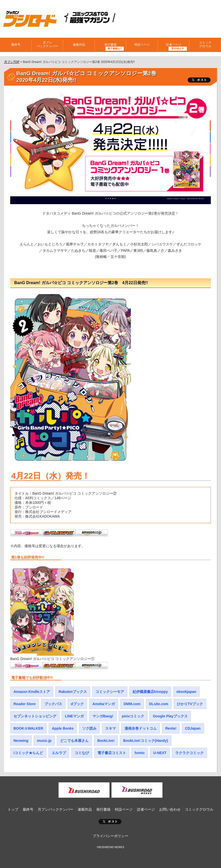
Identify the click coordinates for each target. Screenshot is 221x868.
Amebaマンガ (104, 704)
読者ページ (174, 45)
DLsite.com (159, 704)
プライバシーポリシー (110, 836)
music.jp (44, 741)
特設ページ (142, 45)
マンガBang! (103, 716)
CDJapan (193, 728)
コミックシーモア (110, 692)
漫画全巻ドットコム (141, 728)
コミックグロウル (205, 44)
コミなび (82, 753)
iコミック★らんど (28, 753)
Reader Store (25, 704)
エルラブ (59, 753)
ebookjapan (186, 692)
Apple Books (63, 728)
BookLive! (106, 741)
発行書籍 (110, 45)
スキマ (110, 728)
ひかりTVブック (190, 704)
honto (140, 753)
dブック (77, 704)
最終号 (16, 45)
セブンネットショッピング (35, 716)
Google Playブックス (170, 716)
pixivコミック (133, 716)
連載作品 (79, 45)
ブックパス (53, 704)
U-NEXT (160, 753)
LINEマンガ (74, 716)
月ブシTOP (12, 62)
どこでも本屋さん (74, 741)
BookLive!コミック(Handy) (146, 741)
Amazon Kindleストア (32, 692)
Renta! (171, 728)
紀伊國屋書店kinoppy (150, 692)
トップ (13, 809)
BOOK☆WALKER (28, 728)
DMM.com (132, 704)
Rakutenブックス (73, 692)
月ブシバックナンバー (47, 44)
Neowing (21, 741)
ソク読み (89, 728)
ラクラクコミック (189, 753)
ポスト (110, 822)
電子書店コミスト (112, 753)
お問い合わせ (170, 809)
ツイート (199, 80)
